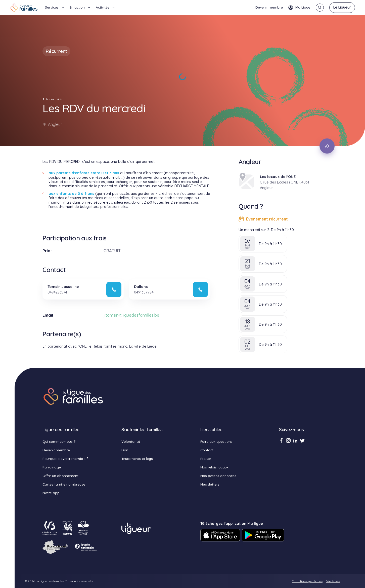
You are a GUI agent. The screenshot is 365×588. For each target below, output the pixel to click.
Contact (207, 450)
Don (125, 450)
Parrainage (52, 467)
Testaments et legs (137, 458)
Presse (206, 458)
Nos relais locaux (214, 467)
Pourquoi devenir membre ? (65, 458)
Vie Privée (333, 581)
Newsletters (210, 484)
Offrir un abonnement (60, 476)
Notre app (51, 493)
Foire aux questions (216, 441)
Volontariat (131, 441)
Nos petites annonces (218, 476)
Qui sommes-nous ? (59, 441)
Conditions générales (307, 581)
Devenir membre (269, 7)
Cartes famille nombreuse (64, 484)
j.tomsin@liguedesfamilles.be (131, 315)
